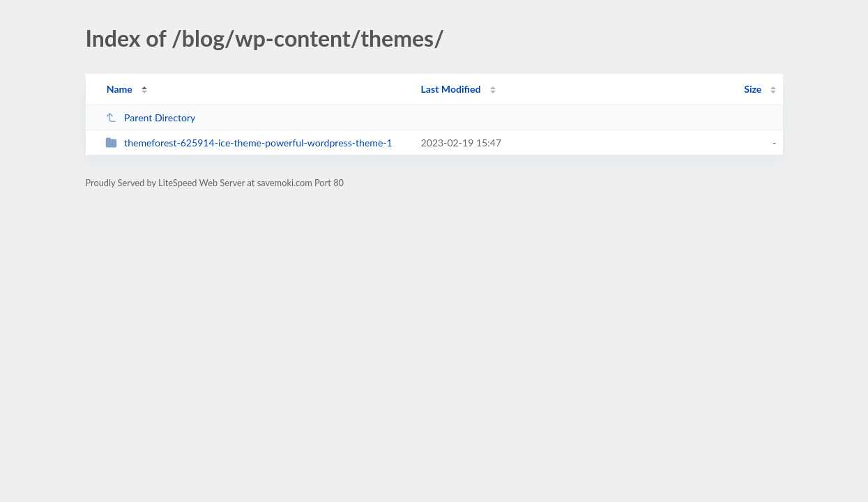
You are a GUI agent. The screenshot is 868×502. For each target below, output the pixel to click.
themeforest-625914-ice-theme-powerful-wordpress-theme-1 (249, 143)
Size (753, 89)
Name (120, 89)
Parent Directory (151, 117)
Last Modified (451, 89)
